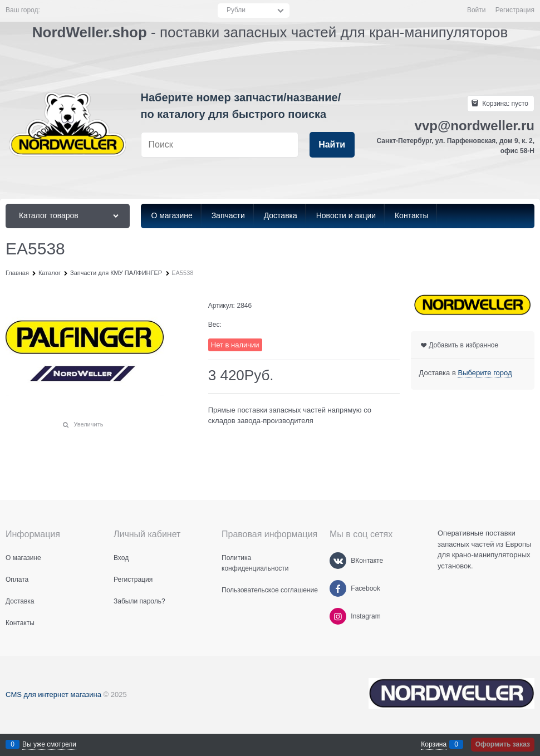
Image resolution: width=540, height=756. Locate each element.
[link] (485, 373)
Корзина (434, 744)
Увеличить (88, 424)
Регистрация (515, 10)
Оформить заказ (503, 744)
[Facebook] (338, 588)
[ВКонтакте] (338, 561)
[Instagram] (338, 616)
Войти (477, 10)
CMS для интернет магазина (53, 694)
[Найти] (332, 145)
